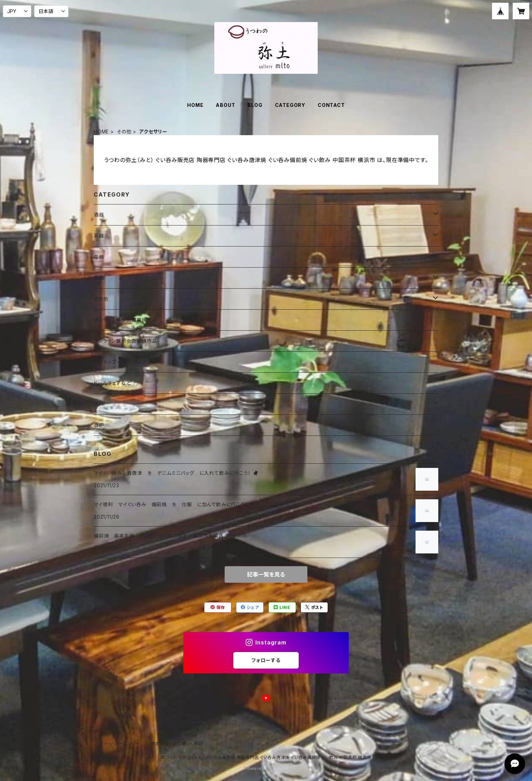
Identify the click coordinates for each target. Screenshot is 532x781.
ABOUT (225, 105)
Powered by (266, 768)
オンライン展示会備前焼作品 (125, 320)
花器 (99, 257)
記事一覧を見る (266, 574)
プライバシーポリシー (120, 744)
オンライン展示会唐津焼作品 (125, 341)
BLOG (255, 105)
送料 (99, 404)
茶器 (99, 236)
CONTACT (331, 105)
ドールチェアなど (112, 383)
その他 (124, 132)
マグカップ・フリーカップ (120, 362)
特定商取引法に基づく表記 (177, 744)
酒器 (99, 215)
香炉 (99, 425)
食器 (99, 278)
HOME (195, 105)
